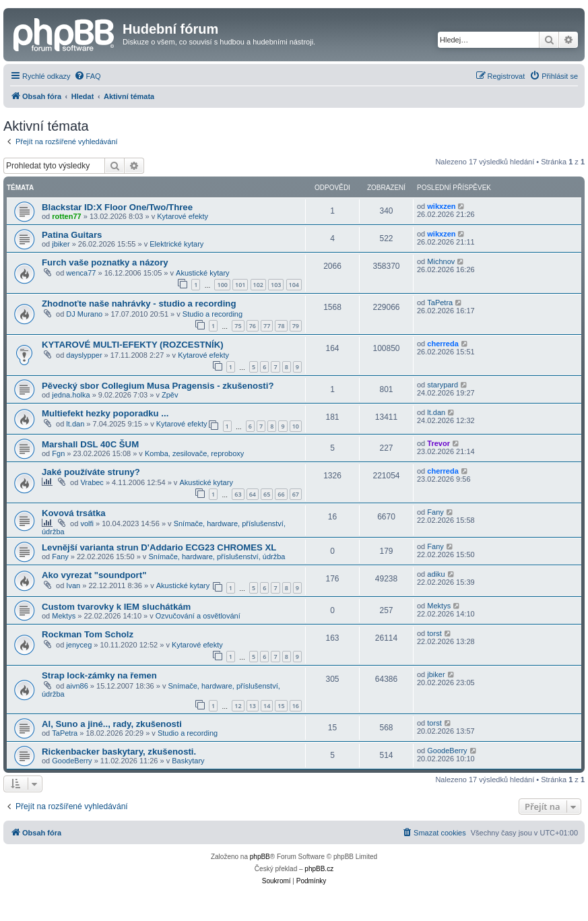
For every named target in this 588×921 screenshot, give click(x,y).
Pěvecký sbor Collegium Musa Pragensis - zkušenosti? (158, 386)
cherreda (443, 344)
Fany (435, 512)
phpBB (260, 857)
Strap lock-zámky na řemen (99, 675)
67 (296, 494)
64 (253, 494)
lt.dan (75, 424)
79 (296, 326)
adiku (436, 574)
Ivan (73, 585)
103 (276, 285)
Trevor (438, 443)
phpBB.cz (319, 869)
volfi (87, 523)
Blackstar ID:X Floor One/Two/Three (117, 207)
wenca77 (81, 273)
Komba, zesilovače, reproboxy (194, 453)
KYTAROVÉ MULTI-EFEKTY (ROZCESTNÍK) (133, 345)
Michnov (441, 261)
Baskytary (188, 761)
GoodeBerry (72, 761)
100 (222, 285)
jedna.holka (71, 395)
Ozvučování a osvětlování (198, 616)
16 (296, 706)
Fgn (58, 453)
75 (238, 326)
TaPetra (440, 303)
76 (253, 326)
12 (238, 706)
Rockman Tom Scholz (88, 634)
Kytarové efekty (183, 216)
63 (238, 494)
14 (267, 706)
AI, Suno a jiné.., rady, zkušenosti (112, 724)
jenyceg (79, 645)
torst (434, 633)
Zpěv (170, 395)
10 (296, 426)
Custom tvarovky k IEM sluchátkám (116, 607)
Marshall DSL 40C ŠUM (90, 444)
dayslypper (84, 355)
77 (267, 326)
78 (281, 326)
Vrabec (92, 482)
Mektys (64, 616)
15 (281, 706)
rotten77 (66, 216)
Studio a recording (213, 314)
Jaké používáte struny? (91, 472)
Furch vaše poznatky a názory (105, 262)
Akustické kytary (202, 273)
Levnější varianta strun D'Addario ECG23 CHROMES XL (159, 547)
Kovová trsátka (74, 513)
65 (267, 494)
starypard (443, 385)
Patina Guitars (72, 235)
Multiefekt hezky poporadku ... (105, 413)
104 (294, 285)
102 (258, 285)
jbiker (61, 244)
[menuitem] (88, 76)
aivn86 (77, 686)
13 (253, 706)
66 (281, 494)
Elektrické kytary (176, 244)
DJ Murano (84, 314)
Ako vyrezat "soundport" (94, 575)
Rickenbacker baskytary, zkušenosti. (119, 752)
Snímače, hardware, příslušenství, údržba (217, 557)
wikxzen (441, 206)
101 (240, 285)
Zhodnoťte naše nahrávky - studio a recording (139, 304)
